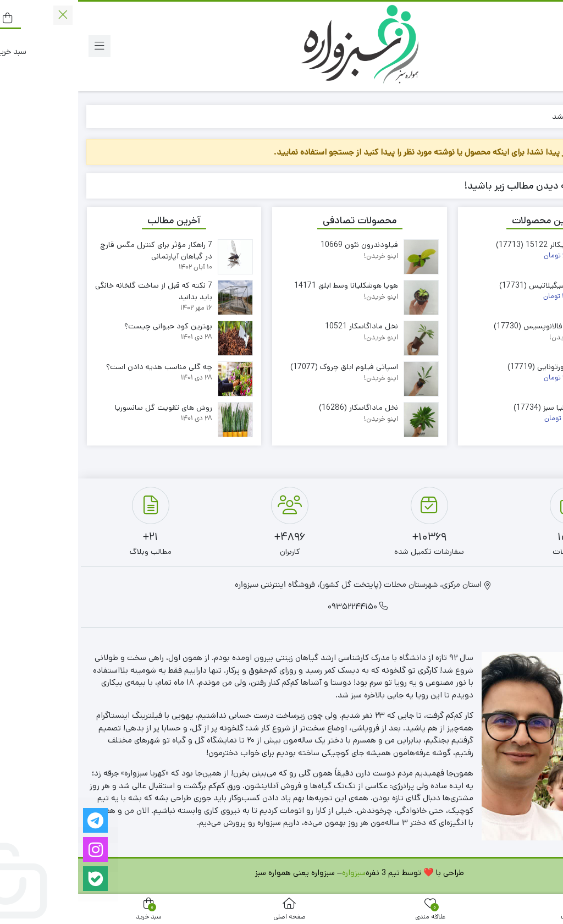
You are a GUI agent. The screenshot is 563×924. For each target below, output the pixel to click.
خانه (542, 116)
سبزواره (276, 873)
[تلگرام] (17, 820)
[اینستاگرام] (17, 849)
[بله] (17, 879)
